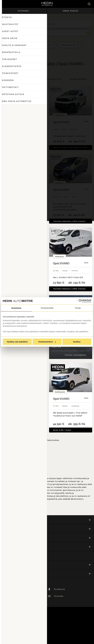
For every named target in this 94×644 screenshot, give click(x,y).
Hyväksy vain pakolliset (17, 342)
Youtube (59, 596)
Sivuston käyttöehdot (13, 625)
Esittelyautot (44, 45)
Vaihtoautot (68, 45)
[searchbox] (50, 24)
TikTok (14, 603)
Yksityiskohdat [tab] (47, 308)
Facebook (59, 589)
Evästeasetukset (47, 342)
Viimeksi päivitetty (78, 79)
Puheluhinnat (9, 628)
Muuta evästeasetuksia (14, 638)
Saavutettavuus (10, 635)
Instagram (16, 596)
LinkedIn (15, 589)
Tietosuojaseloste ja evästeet (17, 631)
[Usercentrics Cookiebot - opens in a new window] (80, 301)
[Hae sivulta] (89, 4)
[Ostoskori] (82, 4)
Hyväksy (77, 342)
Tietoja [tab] (78, 308)
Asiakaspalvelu (10, 556)
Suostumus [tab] (16, 308)
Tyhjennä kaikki (15, 45)
